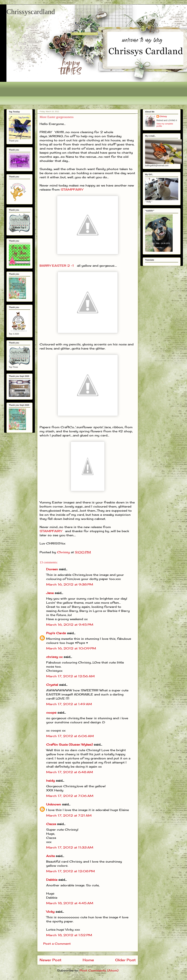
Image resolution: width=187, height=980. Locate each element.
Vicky (50, 912)
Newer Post (50, 960)
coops (51, 713)
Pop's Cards (56, 633)
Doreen (52, 569)
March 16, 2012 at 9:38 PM (70, 584)
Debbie (52, 880)
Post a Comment (57, 944)
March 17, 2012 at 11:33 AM (70, 847)
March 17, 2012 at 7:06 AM (70, 796)
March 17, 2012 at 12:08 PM (70, 871)
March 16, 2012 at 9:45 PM (70, 625)
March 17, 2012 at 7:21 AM (69, 815)
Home (88, 960)
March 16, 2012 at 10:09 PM (71, 648)
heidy (50, 781)
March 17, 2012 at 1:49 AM (69, 704)
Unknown (54, 804)
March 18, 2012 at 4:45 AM (70, 903)
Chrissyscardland (31, 12)
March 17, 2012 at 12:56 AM (70, 676)
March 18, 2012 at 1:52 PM (69, 935)
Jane (50, 593)
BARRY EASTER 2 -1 (57, 266)
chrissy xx (54, 657)
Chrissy (163, 116)
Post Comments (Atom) (99, 970)
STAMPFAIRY (72, 189)
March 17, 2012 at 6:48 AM (70, 772)
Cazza (51, 824)
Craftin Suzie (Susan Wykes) (69, 744)
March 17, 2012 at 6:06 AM (70, 736)
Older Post (125, 960)
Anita (50, 856)
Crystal (52, 685)
